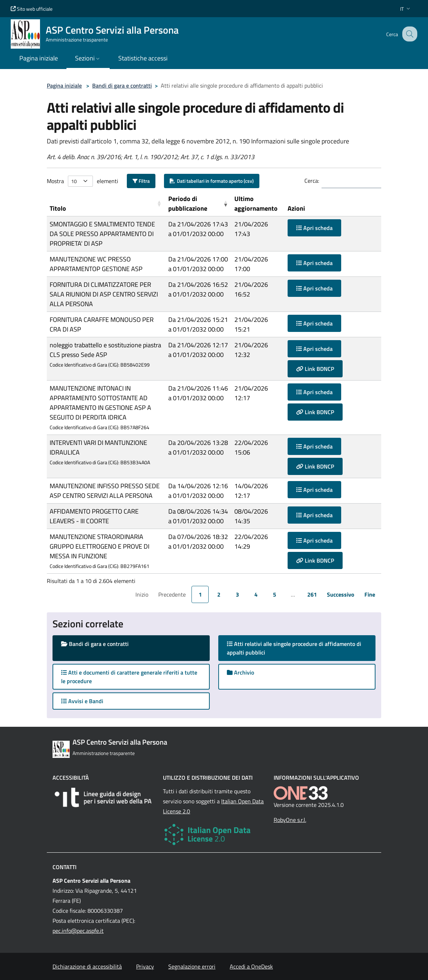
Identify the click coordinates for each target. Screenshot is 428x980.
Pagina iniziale (64, 85)
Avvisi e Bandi (82, 701)
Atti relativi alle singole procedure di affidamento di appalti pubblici (294, 648)
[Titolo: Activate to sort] (106, 204)
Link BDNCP (315, 369)
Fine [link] (370, 594)
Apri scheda (314, 228)
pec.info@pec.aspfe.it (78, 931)
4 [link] (256, 594)
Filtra (141, 181)
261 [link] (312, 594)
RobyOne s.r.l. (290, 820)
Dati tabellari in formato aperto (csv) (212, 181)
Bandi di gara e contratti (122, 85)
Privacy (145, 966)
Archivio (240, 672)
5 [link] (275, 594)
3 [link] (237, 594)
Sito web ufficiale (32, 9)
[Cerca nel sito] (409, 34)
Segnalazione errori (192, 966)
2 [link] (219, 594)
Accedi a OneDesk (251, 966)
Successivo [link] (341, 594)
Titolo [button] (58, 208)
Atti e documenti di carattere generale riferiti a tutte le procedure (129, 677)
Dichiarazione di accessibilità (87, 966)
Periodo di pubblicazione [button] (188, 204)
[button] (406, 9)
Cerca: (312, 181)
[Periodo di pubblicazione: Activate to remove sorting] (199, 204)
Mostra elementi (83, 181)
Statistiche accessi (143, 58)
